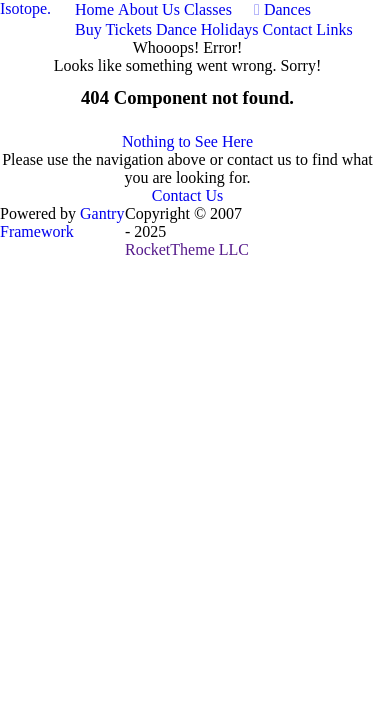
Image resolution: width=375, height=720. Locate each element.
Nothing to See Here (187, 141)
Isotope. (25, 8)
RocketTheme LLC (187, 249)
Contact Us (188, 195)
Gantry (62, 222)
